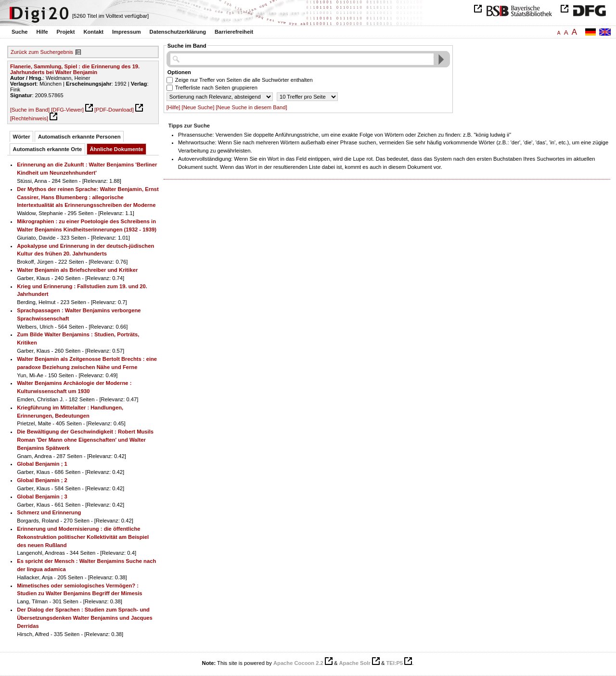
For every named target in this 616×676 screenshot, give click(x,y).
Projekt (66, 32)
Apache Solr (355, 663)
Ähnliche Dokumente (117, 149)
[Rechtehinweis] (29, 118)
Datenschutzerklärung (178, 32)
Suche (20, 32)
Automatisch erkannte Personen (79, 137)
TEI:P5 (394, 663)
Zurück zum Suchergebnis (42, 52)
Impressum (127, 32)
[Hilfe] (173, 107)
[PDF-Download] (114, 110)
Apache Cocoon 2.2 (298, 663)
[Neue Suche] (198, 107)
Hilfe (42, 32)
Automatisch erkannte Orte (48, 149)
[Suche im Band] (30, 110)
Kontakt (93, 32)
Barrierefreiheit (234, 32)
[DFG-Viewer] (67, 110)
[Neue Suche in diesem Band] (251, 107)
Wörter (22, 137)
